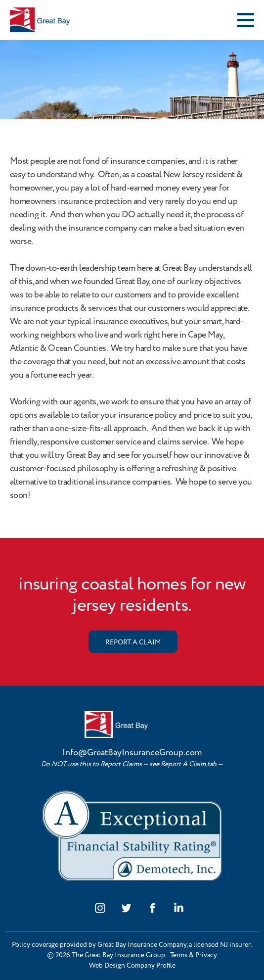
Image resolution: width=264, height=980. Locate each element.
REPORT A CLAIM (133, 642)
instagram (100, 908)
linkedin (179, 908)
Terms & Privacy (194, 955)
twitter (126, 908)
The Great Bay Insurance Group (118, 955)
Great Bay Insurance (57, 20)
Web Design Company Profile (132, 966)
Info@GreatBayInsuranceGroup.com (132, 753)
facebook (153, 908)
